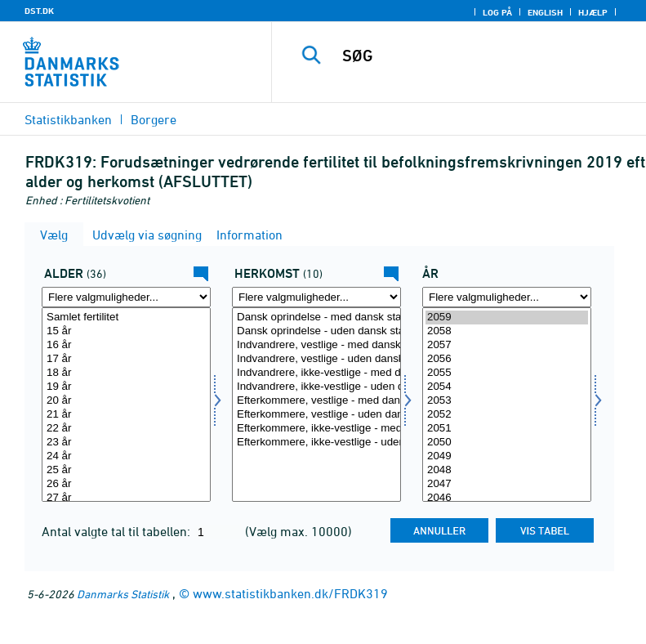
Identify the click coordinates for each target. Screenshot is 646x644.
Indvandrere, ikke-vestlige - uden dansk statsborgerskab (316, 387)
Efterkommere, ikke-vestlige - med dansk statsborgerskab (316, 429)
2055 (507, 373)
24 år (126, 456)
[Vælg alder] (126, 405)
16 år (126, 345)
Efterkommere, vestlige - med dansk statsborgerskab (316, 401)
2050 (507, 443)
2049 (507, 456)
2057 (507, 345)
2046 (507, 498)
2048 (507, 470)
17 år (126, 359)
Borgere (154, 119)
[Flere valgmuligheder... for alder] (126, 297)
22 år (126, 429)
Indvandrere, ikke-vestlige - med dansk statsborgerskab (316, 373)
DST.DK (39, 11)
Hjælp (593, 12)
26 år (126, 484)
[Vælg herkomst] (316, 405)
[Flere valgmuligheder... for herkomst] (316, 297)
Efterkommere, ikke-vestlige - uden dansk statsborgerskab (316, 443)
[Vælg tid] (507, 405)
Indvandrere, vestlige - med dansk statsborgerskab (316, 345)
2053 (507, 401)
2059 (507, 318)
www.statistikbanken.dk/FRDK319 (290, 593)
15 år (126, 331)
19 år (126, 387)
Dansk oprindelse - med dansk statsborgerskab (316, 318)
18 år (126, 373)
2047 (507, 484)
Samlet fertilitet (126, 318)
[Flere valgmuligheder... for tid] (507, 297)
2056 (507, 359)
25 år (126, 470)
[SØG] (483, 56)
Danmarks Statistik (123, 594)
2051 (507, 429)
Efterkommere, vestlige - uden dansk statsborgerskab (316, 415)
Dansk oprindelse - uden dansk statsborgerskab (316, 331)
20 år (126, 401)
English (545, 12)
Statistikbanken (68, 119)
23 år (126, 443)
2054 (507, 387)
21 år (126, 415)
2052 (507, 415)
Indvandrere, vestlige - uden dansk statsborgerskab (316, 359)
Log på (497, 12)
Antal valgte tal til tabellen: (118, 531)
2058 (507, 331)
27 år (126, 498)
